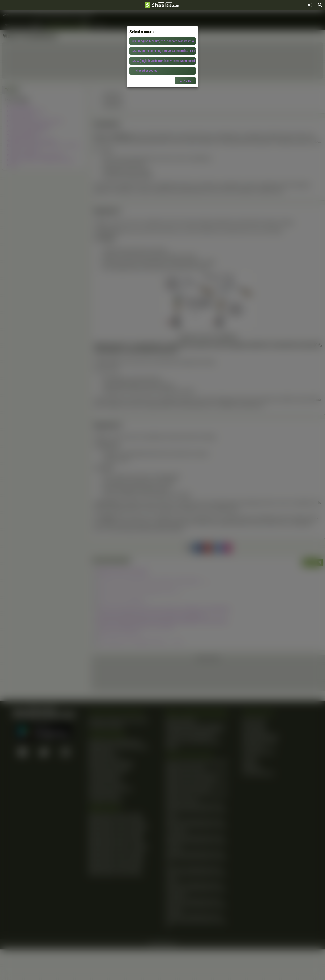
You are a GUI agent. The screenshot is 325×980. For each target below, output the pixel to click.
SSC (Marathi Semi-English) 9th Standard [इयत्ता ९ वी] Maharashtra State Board (164, 51)
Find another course (145, 71)
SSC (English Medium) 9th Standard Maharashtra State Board (164, 41)
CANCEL (185, 81)
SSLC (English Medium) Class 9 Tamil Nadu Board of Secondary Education (164, 61)
